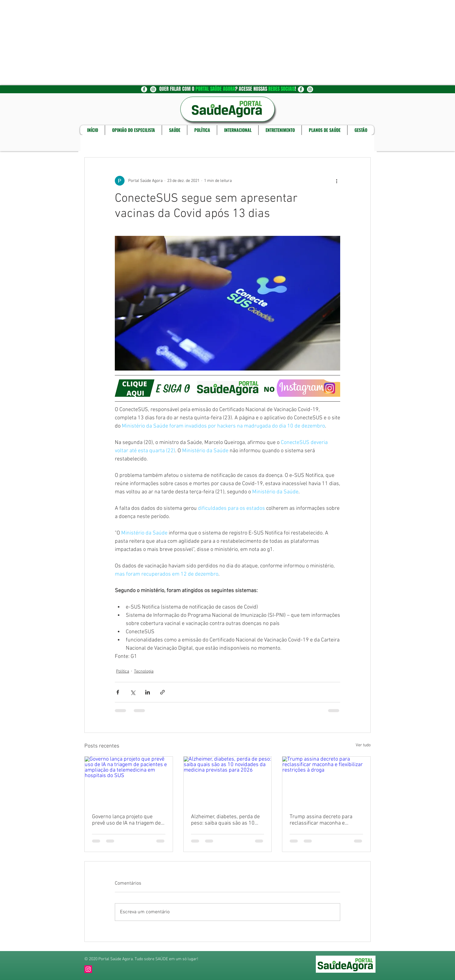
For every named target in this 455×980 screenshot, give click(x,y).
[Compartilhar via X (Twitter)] (133, 692)
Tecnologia (144, 671)
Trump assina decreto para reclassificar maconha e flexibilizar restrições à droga (323, 820)
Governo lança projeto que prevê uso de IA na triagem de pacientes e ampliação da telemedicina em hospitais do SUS (126, 820)
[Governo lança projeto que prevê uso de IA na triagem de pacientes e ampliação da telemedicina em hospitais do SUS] (129, 781)
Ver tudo (363, 745)
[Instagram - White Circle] (153, 89)
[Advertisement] (183, 43)
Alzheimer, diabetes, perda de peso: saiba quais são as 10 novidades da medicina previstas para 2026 (225, 820)
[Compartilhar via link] (162, 692)
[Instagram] (88, 969)
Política (123, 671)
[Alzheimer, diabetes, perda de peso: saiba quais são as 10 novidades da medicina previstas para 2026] (228, 781)
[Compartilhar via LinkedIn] (148, 692)
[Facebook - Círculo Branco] (144, 89)
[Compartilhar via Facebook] (118, 692)
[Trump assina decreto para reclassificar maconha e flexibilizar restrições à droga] (326, 781)
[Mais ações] (337, 181)
